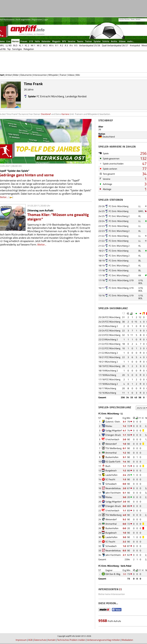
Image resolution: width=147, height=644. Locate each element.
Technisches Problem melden (71, 640)
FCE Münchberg (113, 317)
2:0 (124, 439)
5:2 (124, 519)
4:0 (124, 515)
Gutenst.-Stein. (113, 422)
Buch (108, 466)
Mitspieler (53, 75)
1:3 (124, 479)
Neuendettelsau (113, 488)
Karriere (65, 114)
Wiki (78, 75)
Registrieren (37, 20)
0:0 (124, 484)
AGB (30, 640)
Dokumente (26, 75)
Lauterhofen (111, 475)
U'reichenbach (112, 439)
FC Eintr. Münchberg (119, 206)
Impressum (21, 640)
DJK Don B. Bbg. (113, 574)
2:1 (124, 555)
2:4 (124, 475)
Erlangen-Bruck (113, 435)
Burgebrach (111, 470)
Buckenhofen (112, 457)
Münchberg (110, 375)
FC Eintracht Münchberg (50, 96)
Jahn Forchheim (113, 493)
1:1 (124, 435)
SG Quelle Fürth (113, 462)
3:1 (124, 422)
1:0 (124, 444)
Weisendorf (111, 444)
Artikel (9, 75)
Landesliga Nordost (76, 96)
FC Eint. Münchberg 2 (119, 216)
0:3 (124, 550)
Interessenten (40, 75)
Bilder (16, 75)
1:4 (124, 462)
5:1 (124, 493)
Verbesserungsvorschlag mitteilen (103, 640)
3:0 (124, 497)
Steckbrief (46, 114)
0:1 (124, 448)
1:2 (124, 426)
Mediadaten (127, 640)
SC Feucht (110, 479)
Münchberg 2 (111, 326)
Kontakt (52, 640)
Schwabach (111, 484)
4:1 (124, 430)
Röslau (109, 426)
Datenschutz (40, 640)
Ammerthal (111, 453)
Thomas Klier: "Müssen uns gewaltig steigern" (58, 217)
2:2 (124, 542)
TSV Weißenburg (113, 448)
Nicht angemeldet (23, 20)
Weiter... (42, 244)
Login (46, 20)
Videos (71, 75)
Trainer (63, 75)
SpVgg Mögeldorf (114, 430)
